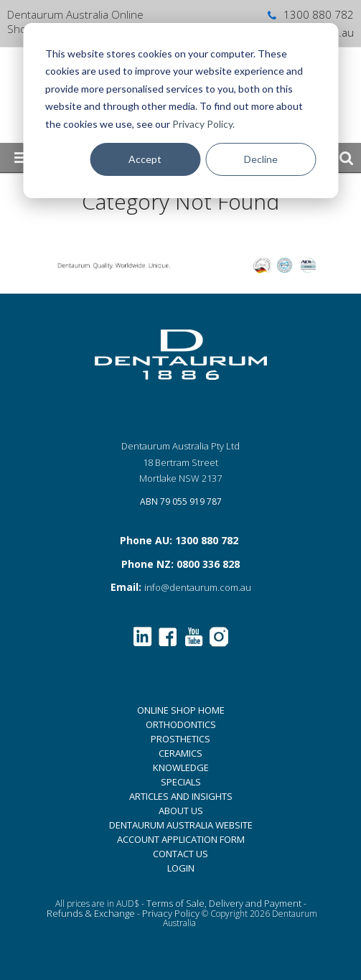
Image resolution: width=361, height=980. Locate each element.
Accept (145, 159)
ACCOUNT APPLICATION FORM (181, 839)
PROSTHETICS (180, 739)
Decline (261, 159)
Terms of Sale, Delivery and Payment (224, 903)
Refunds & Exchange (91, 913)
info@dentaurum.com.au (198, 587)
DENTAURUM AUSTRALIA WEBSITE (181, 825)
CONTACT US (180, 854)
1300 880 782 (310, 14)
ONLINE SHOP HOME (181, 710)
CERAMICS (180, 753)
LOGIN (181, 868)
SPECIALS (181, 782)
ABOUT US (181, 811)
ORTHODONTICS (181, 724)
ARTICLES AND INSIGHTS (181, 796)
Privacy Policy (171, 913)
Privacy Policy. (203, 124)
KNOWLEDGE (181, 767)
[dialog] (180, 111)
